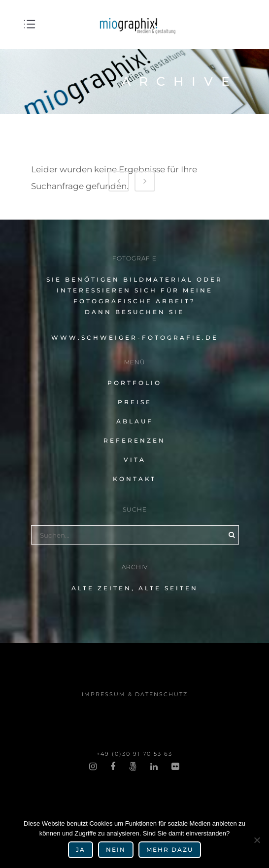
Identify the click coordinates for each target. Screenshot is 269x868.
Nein (116, 850)
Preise (135, 402)
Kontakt (134, 479)
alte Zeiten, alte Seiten (135, 588)
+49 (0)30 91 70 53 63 (134, 754)
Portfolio (134, 383)
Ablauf (135, 421)
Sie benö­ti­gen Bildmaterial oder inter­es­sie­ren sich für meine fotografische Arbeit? (134, 290)
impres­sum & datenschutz (135, 694)
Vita (135, 460)
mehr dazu (170, 850)
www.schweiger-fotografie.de (135, 338)
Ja (81, 850)
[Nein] (257, 840)
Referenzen (134, 440)
